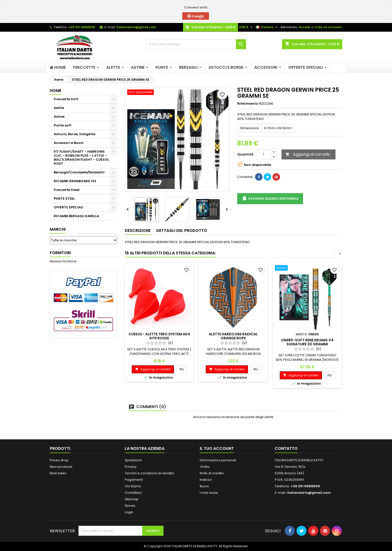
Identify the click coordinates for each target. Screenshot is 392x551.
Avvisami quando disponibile (270, 199)
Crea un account (328, 27)
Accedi (304, 27)
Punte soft (63, 125)
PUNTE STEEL (64, 199)
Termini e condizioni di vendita (149, 473)
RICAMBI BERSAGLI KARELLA (76, 216)
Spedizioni (133, 460)
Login (129, 512)
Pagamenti (134, 480)
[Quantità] (263, 154)
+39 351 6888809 (82, 27)
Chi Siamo (133, 486)
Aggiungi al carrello (308, 154)
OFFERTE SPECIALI (68, 207)
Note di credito (212, 473)
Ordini (205, 467)
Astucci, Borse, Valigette (74, 134)
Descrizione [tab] (138, 231)
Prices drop (59, 460)
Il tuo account (217, 448)
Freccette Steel (67, 190)
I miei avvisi (209, 493)
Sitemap (132, 499)
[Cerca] (196, 44)
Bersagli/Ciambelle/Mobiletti (79, 172)
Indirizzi (206, 480)
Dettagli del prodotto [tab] (182, 231)
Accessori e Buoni (69, 143)
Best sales (58, 473)
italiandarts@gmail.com (136, 27)
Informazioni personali (218, 460)
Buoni (204, 486)
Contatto (286, 448)
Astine (59, 117)
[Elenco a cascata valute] (246, 27)
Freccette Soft (66, 99)
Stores (130, 506)
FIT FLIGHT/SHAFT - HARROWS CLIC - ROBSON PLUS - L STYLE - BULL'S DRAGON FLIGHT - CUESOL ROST (81, 158)
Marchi (58, 229)
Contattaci (133, 493)
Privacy (131, 467)
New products (61, 467)
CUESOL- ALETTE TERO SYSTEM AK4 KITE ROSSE (159, 336)
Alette (59, 108)
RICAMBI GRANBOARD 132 (75, 181)
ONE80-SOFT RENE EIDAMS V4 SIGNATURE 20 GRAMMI (307, 342)
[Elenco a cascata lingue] (267, 27)
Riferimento (248, 104)
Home (55, 91)
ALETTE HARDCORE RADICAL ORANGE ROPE (233, 336)
